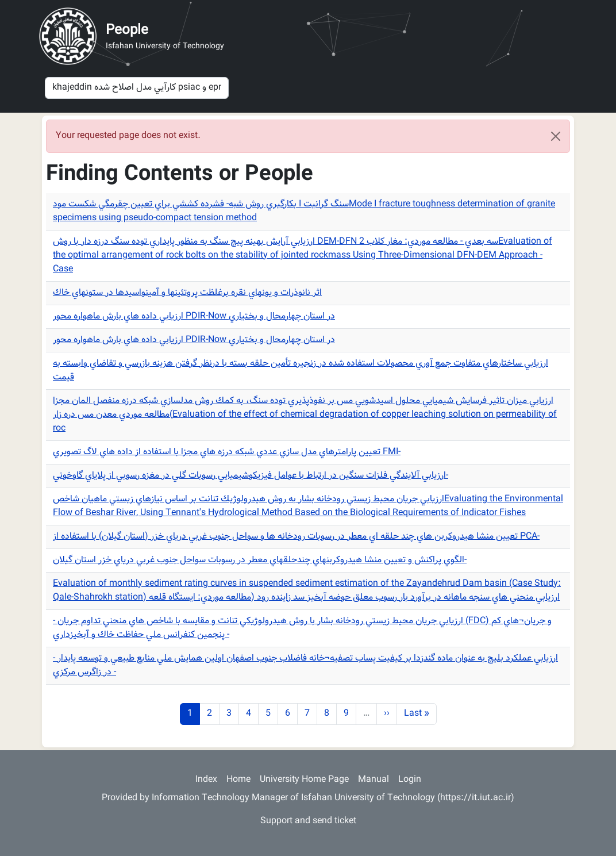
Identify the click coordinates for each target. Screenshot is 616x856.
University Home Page (304, 780)
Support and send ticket (308, 821)
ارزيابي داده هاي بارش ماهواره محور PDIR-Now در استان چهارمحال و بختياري (194, 316)
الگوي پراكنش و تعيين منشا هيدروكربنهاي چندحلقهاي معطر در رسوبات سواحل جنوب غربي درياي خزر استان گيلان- (260, 560)
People (127, 30)
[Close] (556, 136)
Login (410, 780)
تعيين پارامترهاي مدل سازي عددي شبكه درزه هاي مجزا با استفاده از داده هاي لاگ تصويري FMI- (227, 452)
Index (206, 780)
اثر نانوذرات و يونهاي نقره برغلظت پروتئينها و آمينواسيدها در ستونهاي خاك (187, 293)
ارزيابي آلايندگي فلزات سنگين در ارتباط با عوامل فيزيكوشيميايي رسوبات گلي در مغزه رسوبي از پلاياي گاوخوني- (251, 476)
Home (238, 780)
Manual (374, 780)
